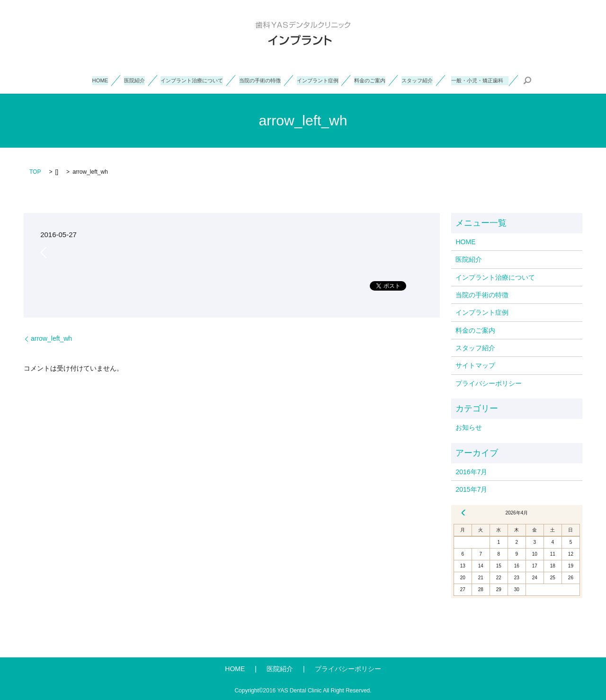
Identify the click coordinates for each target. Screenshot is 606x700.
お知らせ (469, 427)
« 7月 (463, 513)
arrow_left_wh (51, 338)
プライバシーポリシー (489, 383)
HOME (61, 80)
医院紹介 (100, 80)
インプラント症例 (320, 80)
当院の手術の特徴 (251, 80)
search (568, 80)
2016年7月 (471, 472)
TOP (35, 172)
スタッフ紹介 (438, 80)
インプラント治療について (169, 80)
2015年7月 (471, 489)
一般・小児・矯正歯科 (514, 80)
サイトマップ (475, 365)
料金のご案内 (383, 80)
